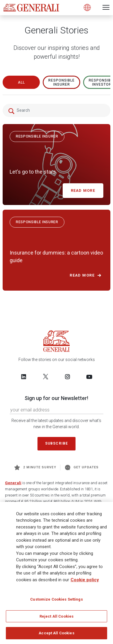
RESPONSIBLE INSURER (61, 82)
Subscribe (56, 443)
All (21, 82)
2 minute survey (35, 467)
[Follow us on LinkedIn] (24, 377)
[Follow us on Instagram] (67, 377)
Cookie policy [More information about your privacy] (85, 580)
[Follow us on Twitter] (46, 377)
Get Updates (82, 467)
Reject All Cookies (56, 616)
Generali (13, 483)
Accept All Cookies (56, 633)
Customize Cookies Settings (56, 599)
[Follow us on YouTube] (89, 377)
